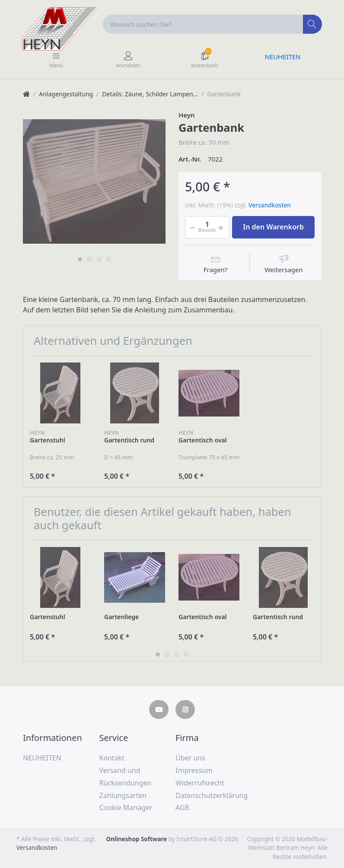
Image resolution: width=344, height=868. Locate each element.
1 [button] (80, 259)
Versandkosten (270, 205)
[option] (94, 181)
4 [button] (108, 259)
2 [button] (89, 259)
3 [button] (99, 259)
